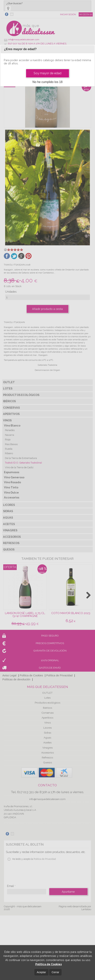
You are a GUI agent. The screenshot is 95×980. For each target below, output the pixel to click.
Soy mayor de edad (47, 73)
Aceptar (41, 972)
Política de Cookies (49, 964)
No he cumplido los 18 (47, 82)
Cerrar (55, 972)
